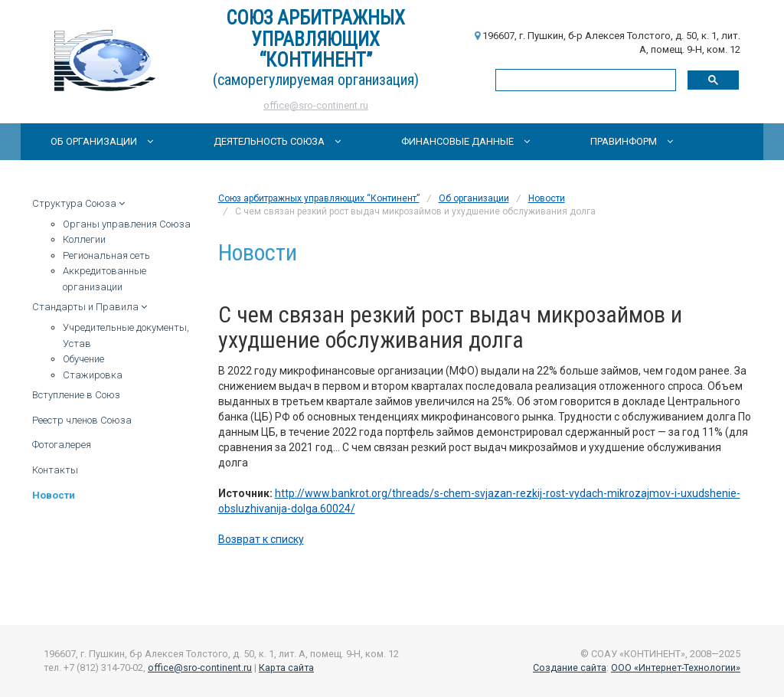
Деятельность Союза (277, 141)
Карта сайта (286, 668)
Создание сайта (570, 668)
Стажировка (93, 375)
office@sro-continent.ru (316, 105)
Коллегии (84, 239)
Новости (54, 495)
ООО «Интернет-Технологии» (676, 668)
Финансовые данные (465, 141)
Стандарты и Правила (90, 307)
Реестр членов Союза (82, 420)
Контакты (55, 470)
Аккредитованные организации (105, 279)
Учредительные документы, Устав (126, 335)
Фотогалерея (62, 445)
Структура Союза (78, 203)
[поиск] (584, 79)
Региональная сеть (106, 255)
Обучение (83, 359)
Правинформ (632, 141)
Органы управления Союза (127, 224)
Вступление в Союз (76, 395)
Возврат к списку (261, 539)
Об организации (102, 141)
